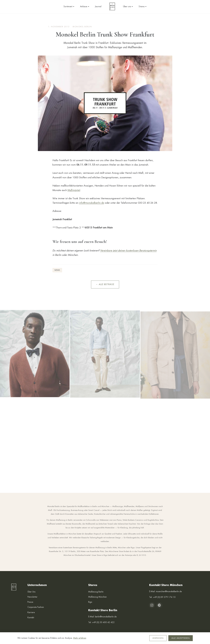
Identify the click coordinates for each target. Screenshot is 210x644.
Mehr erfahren (80, 638)
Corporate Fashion (36, 607)
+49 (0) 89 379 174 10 (164, 597)
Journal (98, 6)
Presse (30, 602)
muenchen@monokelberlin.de (169, 591)
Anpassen (158, 638)
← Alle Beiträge (105, 284)
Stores (143, 6)
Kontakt (31, 617)
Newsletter (32, 597)
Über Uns (31, 592)
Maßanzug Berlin (96, 592)
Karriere (31, 612)
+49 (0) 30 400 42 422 (103, 622)
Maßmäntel (74, 190)
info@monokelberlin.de (92, 203)
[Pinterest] (159, 605)
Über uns (128, 6)
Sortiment (69, 6)
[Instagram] (152, 605)
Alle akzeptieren (181, 638)
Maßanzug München (97, 597)
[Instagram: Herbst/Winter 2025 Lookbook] (35, 359)
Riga (90, 602)
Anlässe (85, 6)
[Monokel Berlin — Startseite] (112, 7)
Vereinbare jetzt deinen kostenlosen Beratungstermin (128, 251)
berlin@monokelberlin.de (106, 617)
